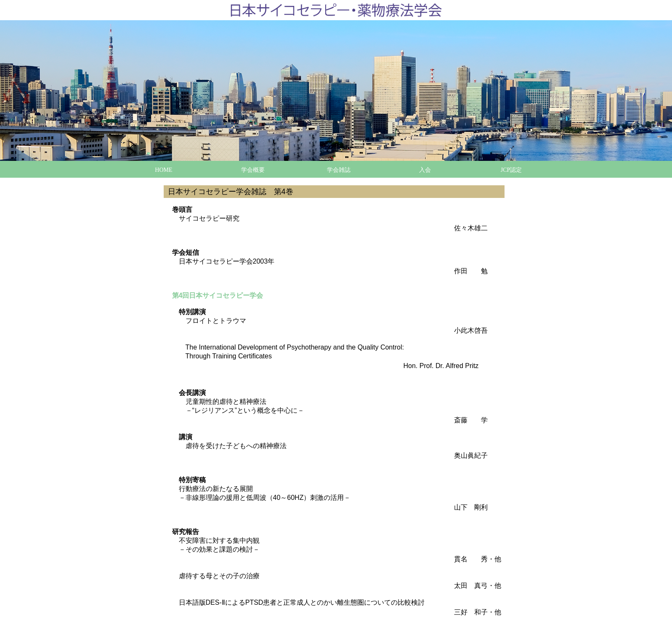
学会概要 (253, 170)
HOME (163, 170)
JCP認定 (511, 170)
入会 (425, 170)
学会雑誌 (339, 170)
